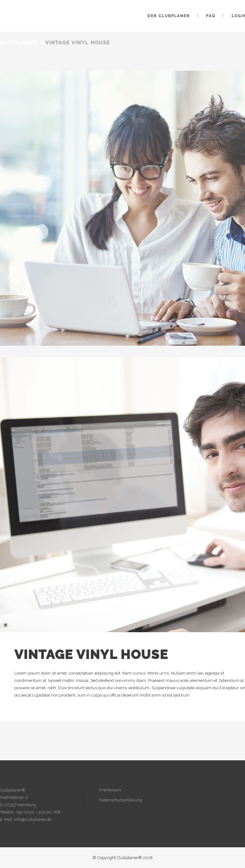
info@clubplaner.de (33, 819)
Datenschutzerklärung (121, 800)
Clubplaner (19, 43)
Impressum (110, 790)
